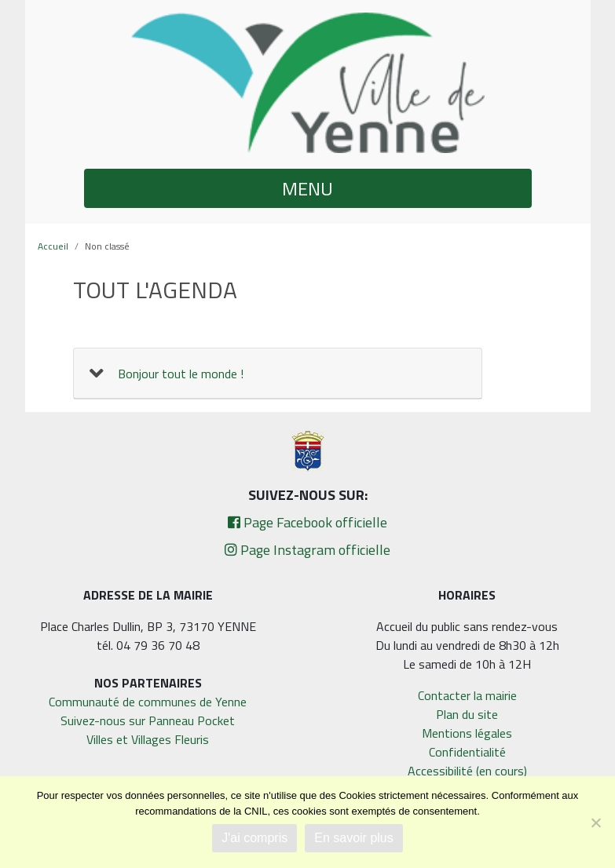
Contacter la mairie (467, 695)
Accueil (53, 246)
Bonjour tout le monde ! (181, 374)
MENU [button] (307, 188)
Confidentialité (467, 752)
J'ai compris (254, 838)
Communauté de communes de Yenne (148, 702)
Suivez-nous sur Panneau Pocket (148, 720)
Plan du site (467, 714)
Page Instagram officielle (307, 550)
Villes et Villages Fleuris (148, 739)
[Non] (595, 822)
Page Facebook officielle (307, 522)
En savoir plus (354, 838)
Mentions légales (467, 733)
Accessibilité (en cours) (467, 771)
